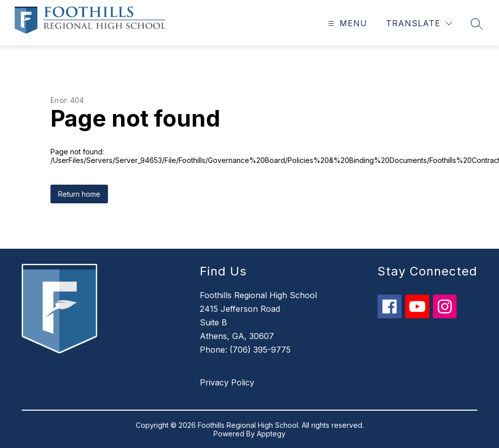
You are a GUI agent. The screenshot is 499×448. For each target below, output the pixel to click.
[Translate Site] (419, 23)
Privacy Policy (227, 382)
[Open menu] (346, 23)
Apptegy (271, 434)
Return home (79, 194)
